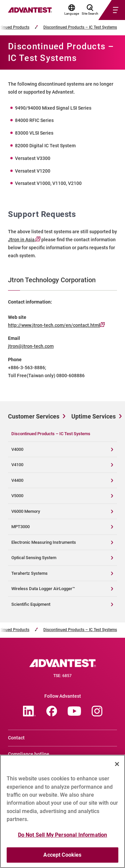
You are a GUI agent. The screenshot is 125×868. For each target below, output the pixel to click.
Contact (16, 738)
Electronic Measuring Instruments (44, 542)
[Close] (117, 767)
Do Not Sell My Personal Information (63, 838)
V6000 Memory (26, 511)
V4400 (17, 480)
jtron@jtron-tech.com (31, 346)
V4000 (17, 449)
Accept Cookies (62, 858)
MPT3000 (20, 527)
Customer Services (34, 416)
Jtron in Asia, (24, 240)
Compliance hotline (29, 754)
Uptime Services (93, 416)
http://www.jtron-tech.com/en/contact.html (56, 325)
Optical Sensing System (34, 558)
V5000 (17, 496)
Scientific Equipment (31, 604)
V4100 (17, 465)
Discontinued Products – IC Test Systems (80, 27)
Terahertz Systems (29, 573)
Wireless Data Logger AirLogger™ (43, 589)
